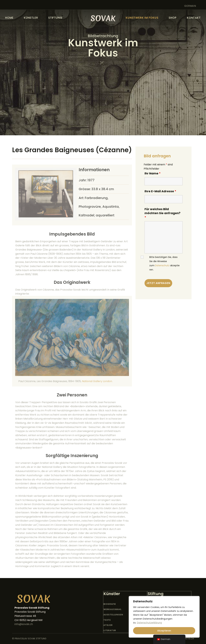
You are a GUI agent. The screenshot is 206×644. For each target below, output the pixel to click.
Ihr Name (153, 173)
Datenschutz (162, 265)
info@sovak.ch (24, 624)
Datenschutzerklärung (149, 623)
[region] (164, 617)
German (190, 6)
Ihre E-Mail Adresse (160, 191)
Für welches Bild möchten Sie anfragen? (162, 213)
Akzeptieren (164, 631)
